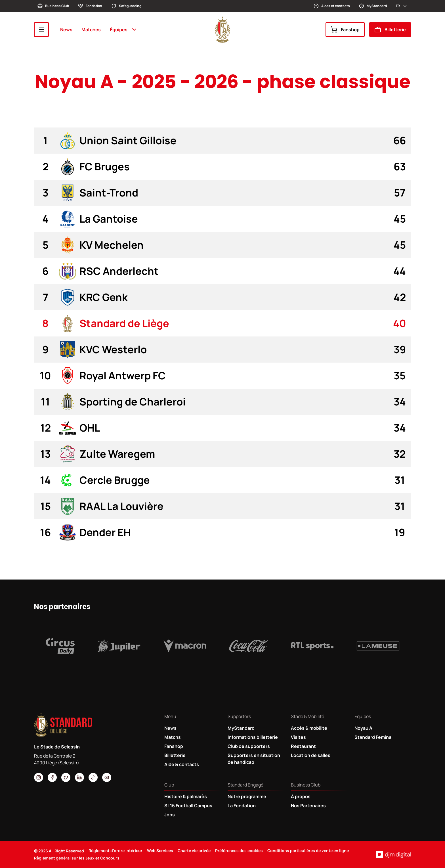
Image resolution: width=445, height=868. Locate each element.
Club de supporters (249, 746)
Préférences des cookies (239, 851)
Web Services (160, 851)
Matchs (173, 737)
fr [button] (402, 6)
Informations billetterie (253, 737)
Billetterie (390, 30)
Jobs (170, 815)
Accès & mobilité (309, 728)
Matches (91, 30)
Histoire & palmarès (186, 796)
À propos (301, 796)
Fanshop (345, 30)
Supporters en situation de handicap (254, 759)
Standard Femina (373, 737)
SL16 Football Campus (188, 806)
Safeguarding (126, 6)
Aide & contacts (182, 764)
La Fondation (242, 806)
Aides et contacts (332, 6)
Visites (298, 737)
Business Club (53, 6)
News (66, 30)
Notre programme (247, 796)
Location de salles (311, 755)
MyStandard (373, 6)
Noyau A (363, 728)
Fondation (90, 6)
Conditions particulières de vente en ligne (308, 851)
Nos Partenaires (308, 806)
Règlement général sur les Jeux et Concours (77, 858)
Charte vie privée (194, 851)
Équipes (124, 30)
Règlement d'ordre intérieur (116, 851)
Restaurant (303, 746)
